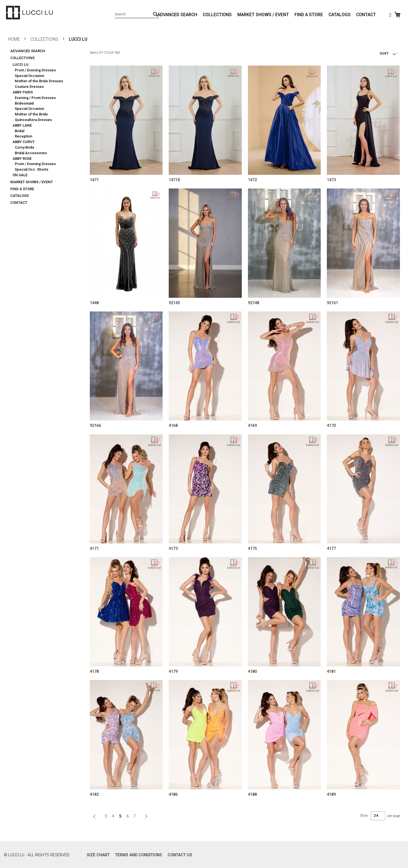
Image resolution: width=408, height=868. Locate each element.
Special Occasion (30, 75)
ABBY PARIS (23, 91)
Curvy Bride (25, 146)
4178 (94, 672)
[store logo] (29, 13)
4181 (331, 672)
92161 (332, 303)
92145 (174, 303)
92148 (254, 303)
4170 (331, 426)
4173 (173, 549)
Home (15, 39)
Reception (24, 135)
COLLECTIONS (217, 15)
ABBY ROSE (22, 157)
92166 (95, 426)
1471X (174, 180)
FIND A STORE (309, 15)
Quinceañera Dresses (33, 119)
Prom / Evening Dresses (35, 69)
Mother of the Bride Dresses (39, 80)
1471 (94, 180)
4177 (331, 549)
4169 (252, 426)
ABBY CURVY (24, 141)
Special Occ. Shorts (32, 168)
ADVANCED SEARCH (177, 15)
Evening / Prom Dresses (35, 97)
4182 (94, 795)
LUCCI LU (20, 63)
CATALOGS (340, 15)
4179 (173, 672)
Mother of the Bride (31, 113)
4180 (252, 672)
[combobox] (137, 14)
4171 (94, 549)
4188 (252, 795)
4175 (252, 549)
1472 (252, 180)
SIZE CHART (98, 855)
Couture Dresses (29, 85)
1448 (94, 303)
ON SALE (20, 174)
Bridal (20, 130)
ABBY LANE (22, 124)
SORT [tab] (384, 54)
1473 (331, 180)
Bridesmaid (24, 102)
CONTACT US (180, 855)
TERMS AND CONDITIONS (139, 855)
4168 (173, 426)
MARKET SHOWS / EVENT (263, 15)
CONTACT (366, 15)
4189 (331, 795)
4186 (173, 795)
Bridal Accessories (31, 152)
